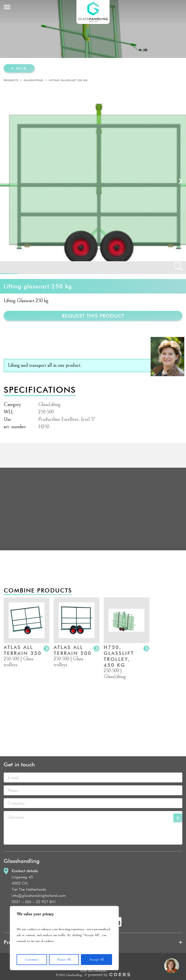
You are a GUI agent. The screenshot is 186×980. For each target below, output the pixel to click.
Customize (32, 960)
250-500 (46, 412)
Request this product (93, 316)
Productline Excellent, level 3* (67, 419)
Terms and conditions (93, 971)
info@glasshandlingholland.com (39, 896)
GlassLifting (34, 80)
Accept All (96, 960)
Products (11, 80)
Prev (6, 181)
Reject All (64, 960)
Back (22, 68)
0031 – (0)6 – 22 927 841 (34, 902)
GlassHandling (93, 12)
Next (180, 181)
